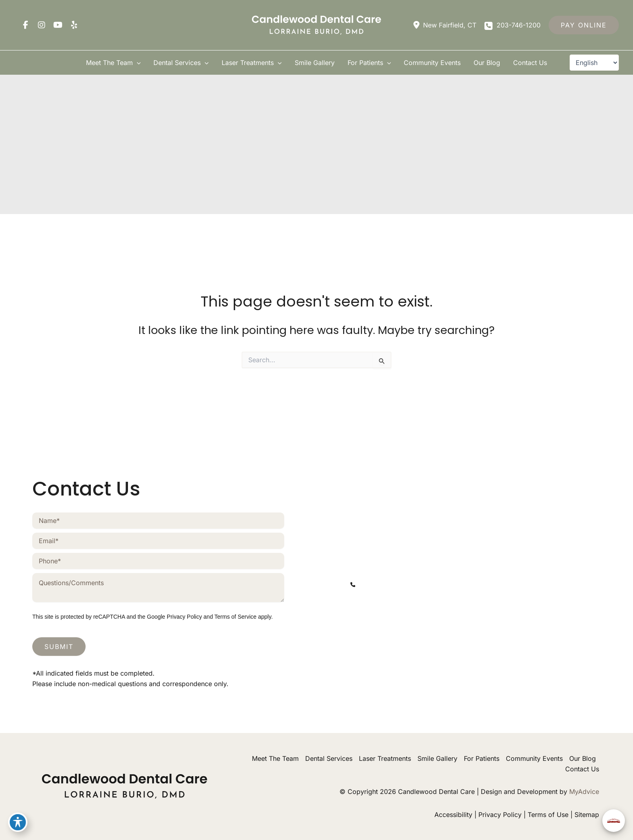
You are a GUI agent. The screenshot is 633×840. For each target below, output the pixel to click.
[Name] (158, 521)
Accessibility (453, 815)
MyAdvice (584, 792)
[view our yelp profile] (74, 25)
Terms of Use (548, 815)
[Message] (158, 588)
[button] (584, 25)
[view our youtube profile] (58, 25)
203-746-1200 (373, 668)
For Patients (482, 758)
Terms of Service (235, 617)
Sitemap (587, 815)
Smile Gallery (437, 758)
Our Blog (583, 758)
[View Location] (444, 25)
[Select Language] (594, 63)
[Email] (158, 541)
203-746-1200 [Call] (519, 25)
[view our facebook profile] (25, 25)
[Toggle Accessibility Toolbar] (18, 822)
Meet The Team (275, 758)
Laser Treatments (385, 758)
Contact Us (582, 769)
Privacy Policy (184, 617)
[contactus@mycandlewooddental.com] (413, 602)
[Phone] (158, 561)
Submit (59, 647)
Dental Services (329, 758)
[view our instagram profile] (42, 25)
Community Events (534, 758)
